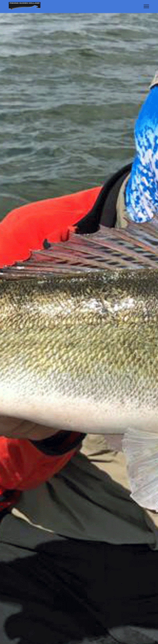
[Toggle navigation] (146, 6)
